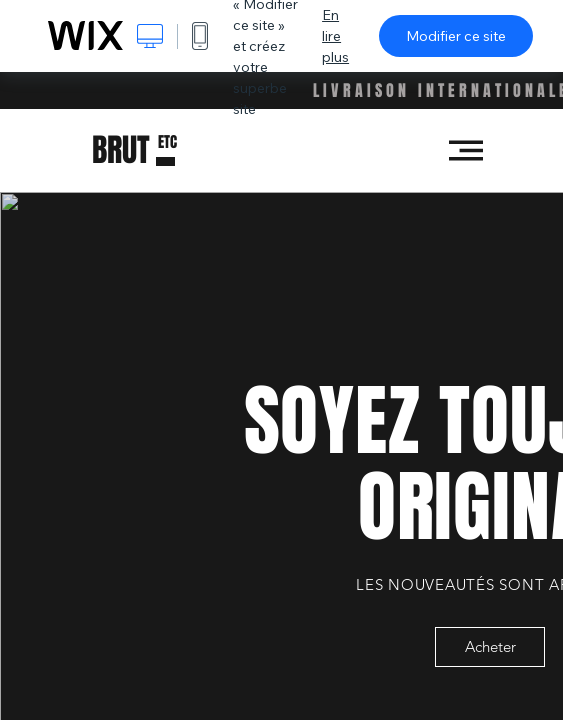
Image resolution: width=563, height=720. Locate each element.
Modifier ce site (456, 36)
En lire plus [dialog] (335, 36)
